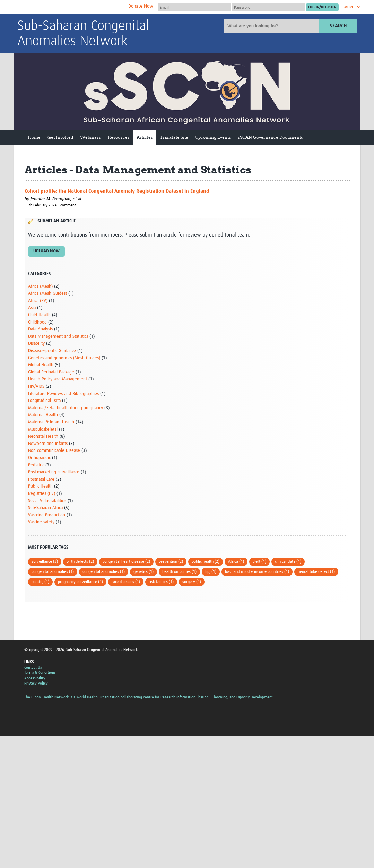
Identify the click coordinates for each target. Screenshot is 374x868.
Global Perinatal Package (51, 372)
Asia (32, 308)
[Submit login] (322, 7)
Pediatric (36, 465)
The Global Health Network (69, 7)
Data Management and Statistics (58, 337)
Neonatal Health (43, 436)
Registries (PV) (42, 494)
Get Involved (60, 137)
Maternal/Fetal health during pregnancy (66, 408)
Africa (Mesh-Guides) (47, 294)
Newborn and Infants (48, 444)
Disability (36, 343)
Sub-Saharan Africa (45, 508)
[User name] (194, 7)
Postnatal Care (41, 479)
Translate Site (174, 137)
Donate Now (141, 6)
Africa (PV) (38, 301)
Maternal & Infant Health (51, 422)
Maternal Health (43, 415)
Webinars (90, 137)
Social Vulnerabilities (47, 501)
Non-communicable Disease (54, 451)
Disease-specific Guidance (52, 351)
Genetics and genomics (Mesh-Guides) (64, 358)
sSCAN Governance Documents (270, 137)
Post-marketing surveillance (54, 472)
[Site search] (272, 26)
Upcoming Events (213, 137)
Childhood (37, 322)
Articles (145, 137)
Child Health (39, 315)
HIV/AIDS (36, 386)
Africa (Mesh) (40, 287)
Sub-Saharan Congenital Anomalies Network (83, 34)
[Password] (268, 7)
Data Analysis (40, 329)
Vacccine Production (47, 515)
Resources (119, 137)
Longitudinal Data (44, 401)
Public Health (40, 486)
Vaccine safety (41, 522)
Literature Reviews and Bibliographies (63, 394)
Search (338, 26)
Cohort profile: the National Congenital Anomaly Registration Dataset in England (117, 191)
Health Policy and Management (58, 379)
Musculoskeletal (43, 429)
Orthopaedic (39, 458)
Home (34, 137)
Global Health (41, 365)
